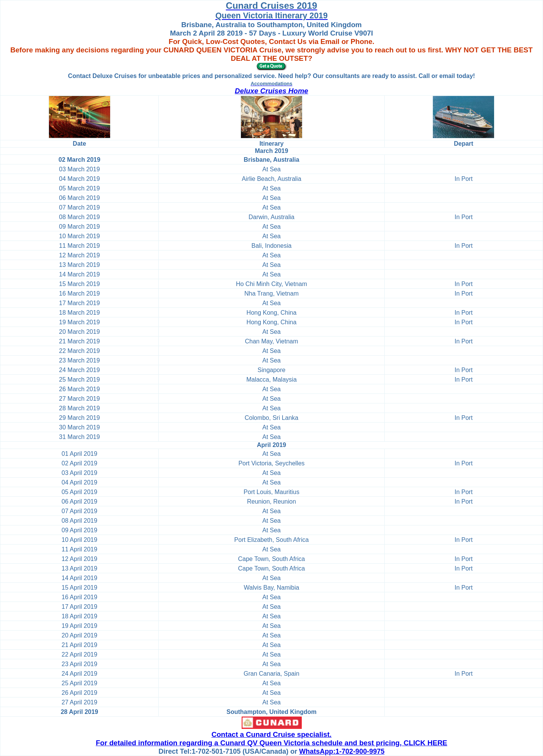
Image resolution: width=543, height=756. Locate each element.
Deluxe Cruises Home (271, 91)
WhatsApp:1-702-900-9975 (342, 751)
